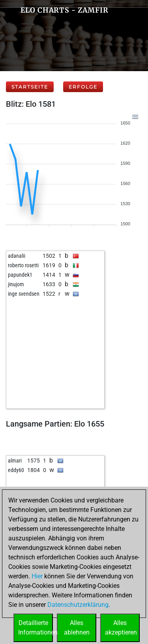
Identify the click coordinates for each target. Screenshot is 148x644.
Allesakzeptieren (121, 628)
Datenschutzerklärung (78, 605)
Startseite (30, 87)
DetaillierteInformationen (36, 628)
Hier (37, 576)
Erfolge (83, 87)
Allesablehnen (77, 628)
